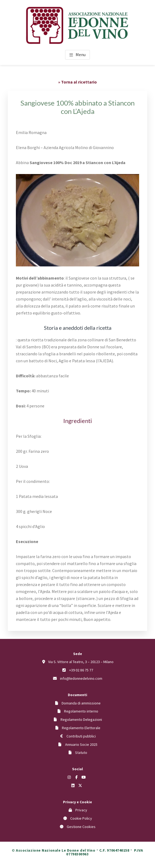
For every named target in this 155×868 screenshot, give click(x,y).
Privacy (81, 810)
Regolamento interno (81, 711)
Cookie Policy (81, 818)
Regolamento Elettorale (81, 728)
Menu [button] (81, 55)
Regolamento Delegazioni (81, 719)
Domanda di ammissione (81, 703)
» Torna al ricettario (77, 82)
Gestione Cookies (81, 827)
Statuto (81, 753)
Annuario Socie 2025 (81, 744)
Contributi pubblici (81, 736)
